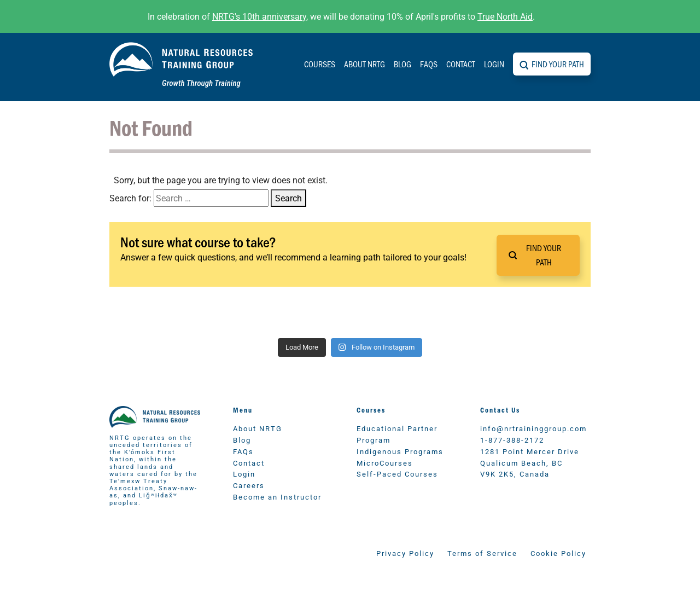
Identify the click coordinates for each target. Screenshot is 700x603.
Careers (249, 485)
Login (494, 64)
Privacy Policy (405, 553)
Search (288, 198)
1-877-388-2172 (512, 440)
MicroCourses (385, 463)
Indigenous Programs (400, 451)
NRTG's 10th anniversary (259, 16)
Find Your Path (558, 64)
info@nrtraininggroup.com (533, 428)
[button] (538, 255)
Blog (402, 64)
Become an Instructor (277, 497)
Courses (320, 64)
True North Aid (505, 16)
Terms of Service (482, 553)
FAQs (429, 64)
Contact (461, 64)
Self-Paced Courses (397, 474)
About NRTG (364, 64)
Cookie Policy (558, 553)
